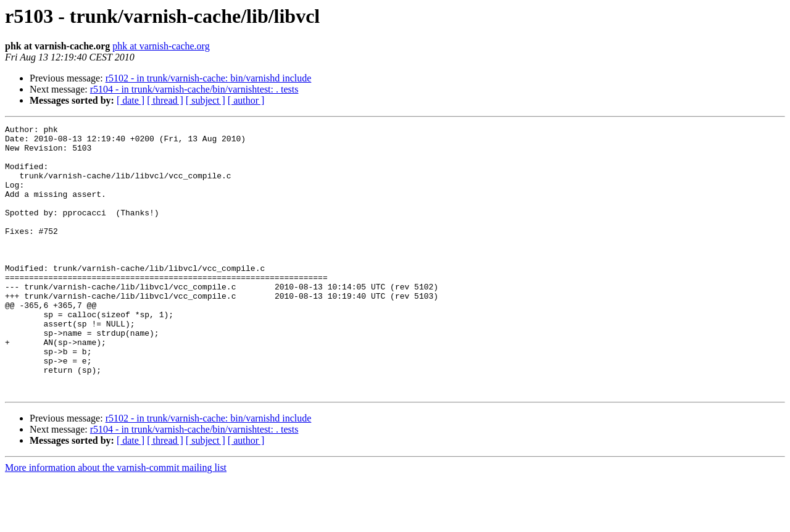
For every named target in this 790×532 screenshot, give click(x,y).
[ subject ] (206, 100)
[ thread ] (165, 100)
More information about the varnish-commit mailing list (116, 521)
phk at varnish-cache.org (161, 46)
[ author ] (246, 100)
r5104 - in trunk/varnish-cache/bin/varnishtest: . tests (194, 89)
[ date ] (131, 100)
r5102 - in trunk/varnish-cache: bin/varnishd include (209, 78)
